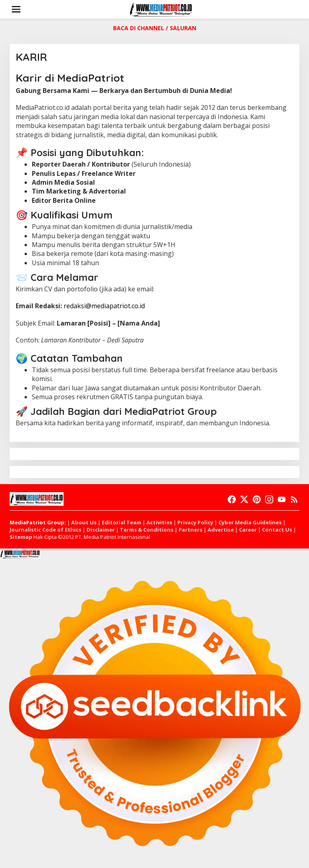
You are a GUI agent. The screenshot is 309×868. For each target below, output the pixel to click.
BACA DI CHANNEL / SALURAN (155, 28)
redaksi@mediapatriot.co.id (104, 306)
